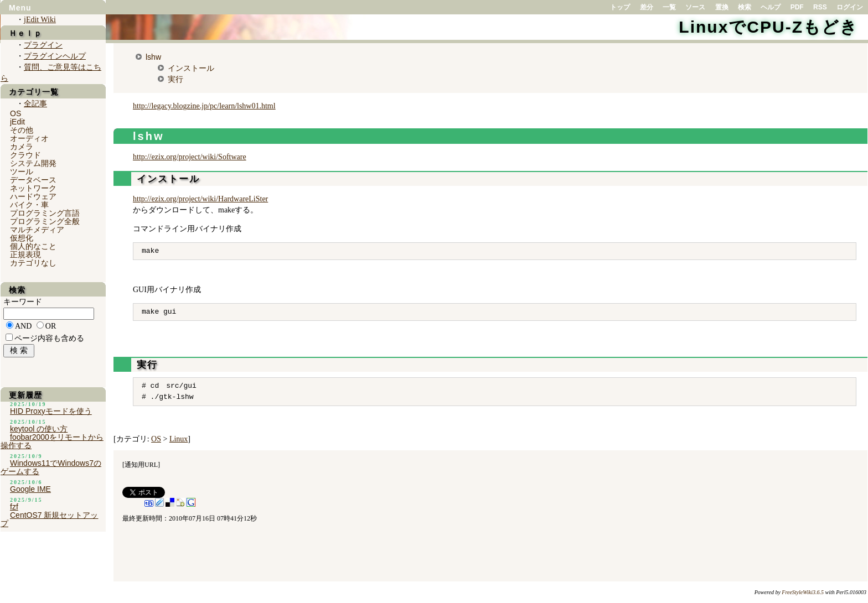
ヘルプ (771, 7)
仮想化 (22, 238)
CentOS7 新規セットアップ (49, 519)
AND (23, 326)
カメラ (22, 147)
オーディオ (29, 138)
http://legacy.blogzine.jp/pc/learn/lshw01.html (204, 106)
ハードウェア (33, 196)
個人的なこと (33, 246)
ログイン (850, 7)
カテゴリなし (33, 263)
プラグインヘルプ (55, 56)
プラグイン (43, 45)
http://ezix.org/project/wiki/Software (190, 157)
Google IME (30, 489)
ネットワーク (33, 188)
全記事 (35, 104)
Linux (179, 439)
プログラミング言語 (45, 213)
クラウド (25, 155)
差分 (647, 7)
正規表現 (25, 254)
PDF (797, 7)
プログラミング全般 (45, 221)
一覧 (669, 7)
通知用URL (141, 465)
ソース (695, 7)
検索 (745, 7)
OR (51, 326)
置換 (722, 7)
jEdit (17, 122)
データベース (33, 180)
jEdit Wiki (40, 20)
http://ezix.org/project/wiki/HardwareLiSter (200, 199)
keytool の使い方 (39, 429)
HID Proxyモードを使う (51, 411)
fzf (14, 507)
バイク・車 (29, 205)
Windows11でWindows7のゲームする (51, 467)
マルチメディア (37, 230)
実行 (175, 79)
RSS (820, 7)
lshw (153, 57)
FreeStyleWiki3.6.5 (803, 592)
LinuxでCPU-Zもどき (768, 27)
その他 (22, 130)
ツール (22, 171)
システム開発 (33, 163)
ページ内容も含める (49, 338)
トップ (620, 7)
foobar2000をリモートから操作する (52, 441)
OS (156, 439)
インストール (191, 68)
